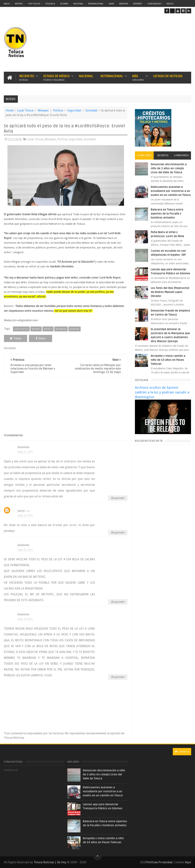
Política (58, 110)
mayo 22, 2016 (25, 515)
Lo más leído (144, 155)
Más (138, 78)
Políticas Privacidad (159, 862)
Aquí (188, 862)
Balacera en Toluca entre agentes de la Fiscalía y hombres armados (167, 214)
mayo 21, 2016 (25, 452)
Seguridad (74, 110)
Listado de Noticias (168, 76)
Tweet (16, 338)
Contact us (182, 752)
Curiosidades (154, 4)
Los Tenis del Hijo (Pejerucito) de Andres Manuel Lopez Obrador (170, 292)
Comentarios (182, 155)
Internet (138, 4)
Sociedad (91, 110)
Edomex (64, 4)
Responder (118, 498)
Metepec (19, 4)
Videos (170, 4)
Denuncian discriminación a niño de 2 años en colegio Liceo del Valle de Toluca (169, 168)
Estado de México (56, 78)
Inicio (7, 4)
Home (10, 110)
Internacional (96, 4)
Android (124, 4)
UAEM (111, 4)
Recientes (27, 78)
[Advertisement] (161, 42)
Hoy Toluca (34, 4)
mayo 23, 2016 (25, 550)
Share (41, 338)
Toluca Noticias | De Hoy (50, 862)
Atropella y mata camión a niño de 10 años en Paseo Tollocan (168, 360)
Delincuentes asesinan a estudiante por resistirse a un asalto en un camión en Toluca (171, 191)
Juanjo (21, 511)
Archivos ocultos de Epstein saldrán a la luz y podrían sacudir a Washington (162, 392)
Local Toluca (25, 110)
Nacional (78, 4)
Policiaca (50, 4)
